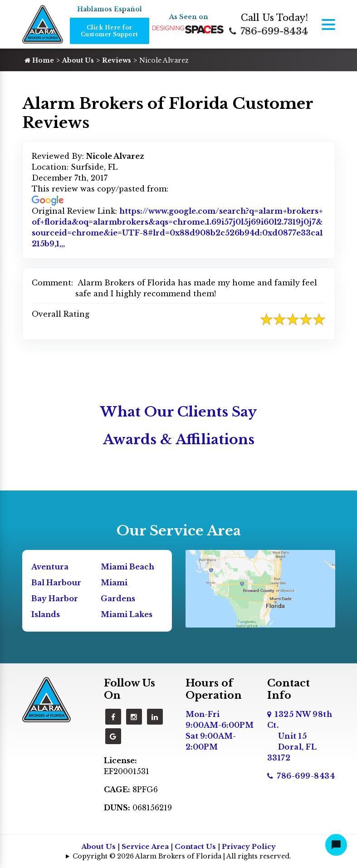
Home (39, 60)
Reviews (117, 60)
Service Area (145, 846)
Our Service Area (179, 531)
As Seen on (189, 17)
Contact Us (195, 846)
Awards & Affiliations (179, 439)
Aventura (50, 567)
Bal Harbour (56, 583)
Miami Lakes (127, 614)
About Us (78, 60)
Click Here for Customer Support (110, 31)
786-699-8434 (269, 31)
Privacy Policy (249, 846)
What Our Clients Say (178, 412)
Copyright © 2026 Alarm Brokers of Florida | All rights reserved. (182, 856)
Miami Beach (127, 567)
